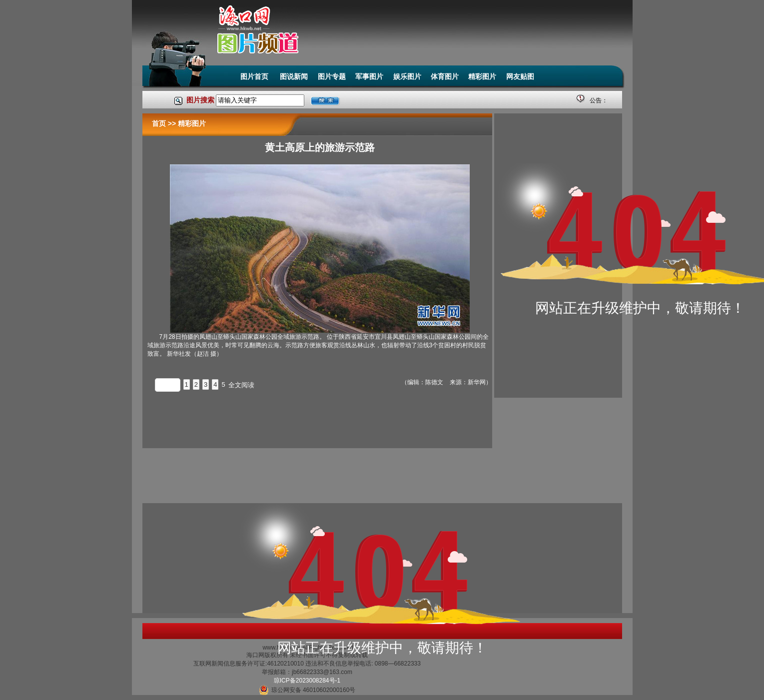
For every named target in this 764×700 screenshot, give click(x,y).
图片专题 (332, 76)
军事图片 (369, 76)
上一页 (168, 385)
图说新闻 (294, 76)
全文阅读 (241, 385)
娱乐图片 (407, 76)
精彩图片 (482, 76)
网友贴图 (520, 76)
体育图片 (445, 76)
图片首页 (255, 76)
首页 (159, 123)
